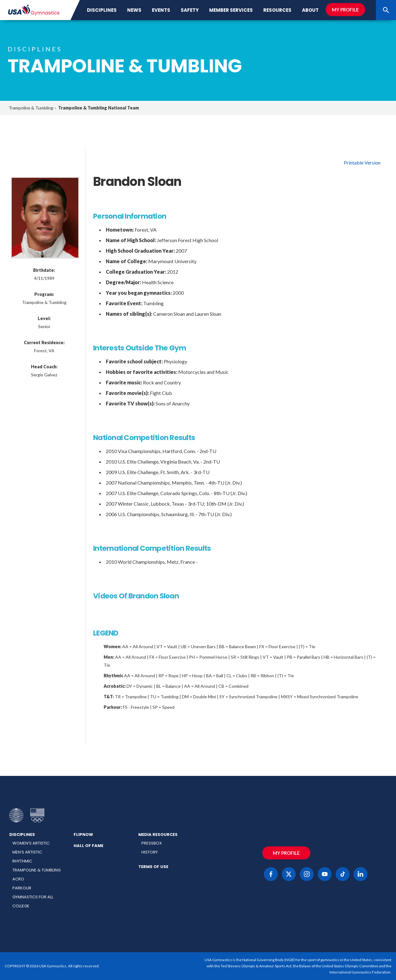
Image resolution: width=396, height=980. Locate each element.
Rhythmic (22, 861)
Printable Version (362, 163)
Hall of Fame (88, 846)
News (134, 10)
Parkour (22, 888)
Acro (18, 879)
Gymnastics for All (33, 897)
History (150, 852)
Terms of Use (153, 867)
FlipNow (83, 834)
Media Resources (158, 834)
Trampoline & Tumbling (31, 108)
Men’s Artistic (27, 852)
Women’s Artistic (31, 843)
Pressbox (152, 843)
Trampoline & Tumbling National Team (99, 108)
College (21, 906)
